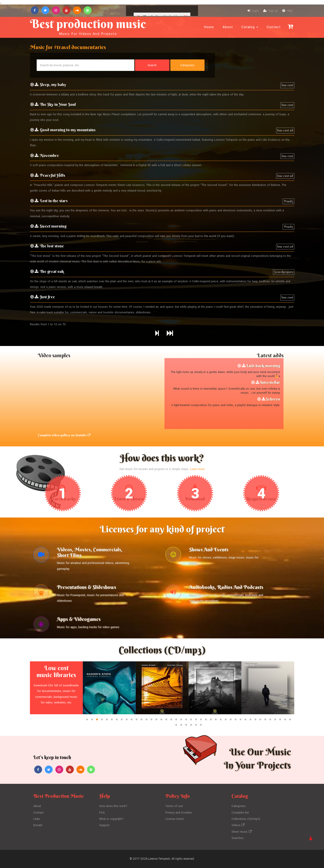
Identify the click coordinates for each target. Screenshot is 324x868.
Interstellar (270, 382)
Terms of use (174, 806)
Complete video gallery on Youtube (64, 435)
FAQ (102, 813)
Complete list (240, 813)
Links (37, 819)
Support (104, 825)
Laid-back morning (263, 366)
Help (287, 11)
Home (209, 27)
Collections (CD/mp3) (246, 819)
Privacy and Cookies (179, 813)
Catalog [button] (250, 27)
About (228, 27)
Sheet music (242, 832)
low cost (287, 85)
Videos (238, 825)
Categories (239, 806)
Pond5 (288, 201)
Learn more (197, 469)
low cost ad (285, 130)
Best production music (88, 26)
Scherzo (273, 399)
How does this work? (113, 806)
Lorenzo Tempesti (159, 859)
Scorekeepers (284, 272)
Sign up (271, 11)
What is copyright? (111, 819)
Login (253, 11)
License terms (175, 819)
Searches (238, 838)
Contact (274, 27)
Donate (38, 825)
